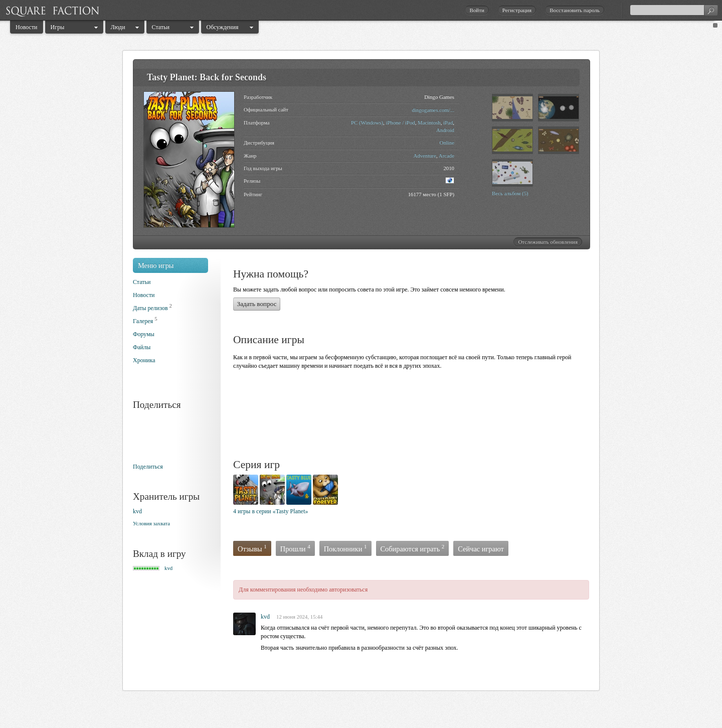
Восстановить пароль (575, 10)
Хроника (144, 360)
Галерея (143, 321)
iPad (448, 122)
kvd (137, 511)
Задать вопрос (257, 304)
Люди (118, 27)
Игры (58, 27)
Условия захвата (151, 523)
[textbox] (674, 10)
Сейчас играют (481, 549)
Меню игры (156, 265)
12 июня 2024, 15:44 (299, 617)
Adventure (425, 156)
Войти (477, 10)
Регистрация (517, 10)
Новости (27, 27)
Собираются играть (413, 548)
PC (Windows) (367, 122)
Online (447, 142)
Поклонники (345, 548)
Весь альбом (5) (510, 193)
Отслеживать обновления (548, 242)
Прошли (295, 548)
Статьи (161, 27)
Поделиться (148, 467)
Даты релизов (150, 308)
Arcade (446, 156)
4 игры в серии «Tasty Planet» (271, 511)
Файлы (142, 347)
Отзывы (252, 548)
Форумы (144, 334)
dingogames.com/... (433, 110)
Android (445, 130)
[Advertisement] (416, 416)
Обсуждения (223, 27)
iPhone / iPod (400, 122)
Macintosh (429, 122)
